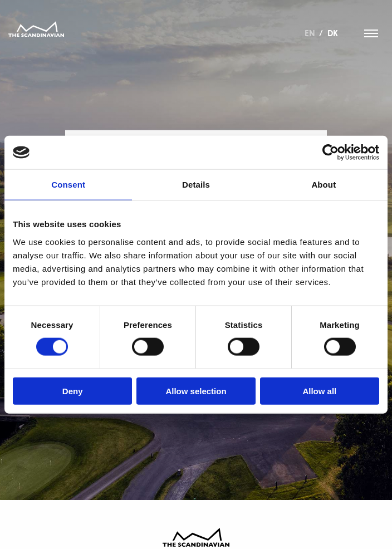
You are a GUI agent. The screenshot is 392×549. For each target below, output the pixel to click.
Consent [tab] (68, 185)
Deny (73, 391)
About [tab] (324, 185)
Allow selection (196, 391)
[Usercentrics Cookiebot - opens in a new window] (330, 153)
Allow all (319, 391)
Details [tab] (196, 185)
